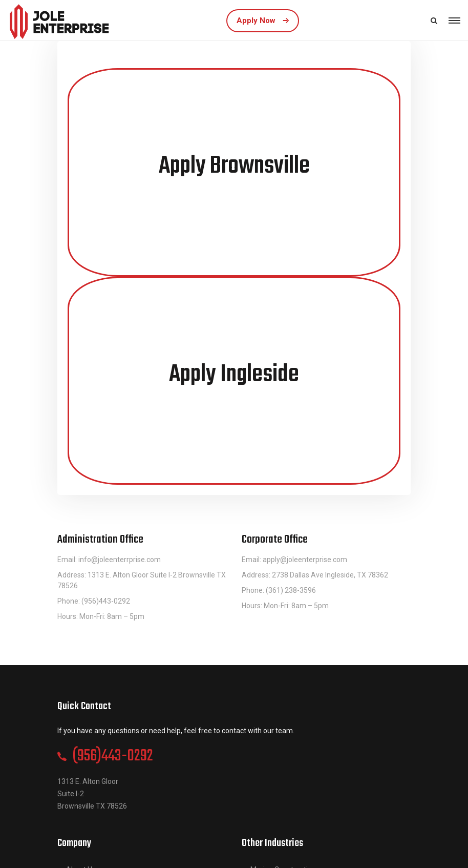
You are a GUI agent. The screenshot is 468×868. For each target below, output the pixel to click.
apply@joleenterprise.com (305, 560)
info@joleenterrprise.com (120, 560)
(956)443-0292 (113, 756)
